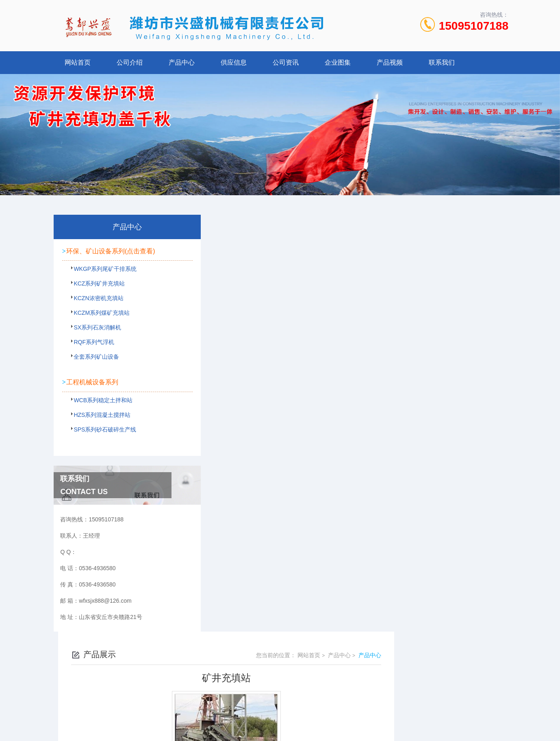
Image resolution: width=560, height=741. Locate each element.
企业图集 (338, 62)
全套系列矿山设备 (93, 369)
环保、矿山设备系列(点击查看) (106, 255)
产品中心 (182, 62)
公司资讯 (286, 62)
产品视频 (390, 62)
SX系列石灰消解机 (94, 340)
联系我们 (442, 62)
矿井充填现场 (232, 369)
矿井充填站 (229, 355)
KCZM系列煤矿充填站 (98, 325)
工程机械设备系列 (92, 390)
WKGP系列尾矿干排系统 (101, 281)
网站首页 (78, 62)
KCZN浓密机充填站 (95, 311)
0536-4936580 (244, 671)
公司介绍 (130, 62)
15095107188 (474, 26)
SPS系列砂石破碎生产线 (101, 440)
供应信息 (234, 62)
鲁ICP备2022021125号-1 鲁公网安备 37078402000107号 (340, 684)
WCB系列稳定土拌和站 (99, 411)
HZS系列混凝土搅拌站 (98, 426)
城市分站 (58, 719)
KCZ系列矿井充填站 (96, 296)
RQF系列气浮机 (90, 355)
